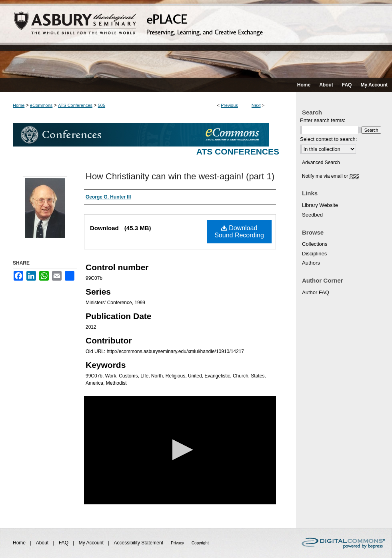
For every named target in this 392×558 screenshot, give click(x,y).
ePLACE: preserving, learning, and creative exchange (196, 39)
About (43, 543)
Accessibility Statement (139, 543)
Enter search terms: (323, 120)
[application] (180, 450)
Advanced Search (321, 163)
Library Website (320, 205)
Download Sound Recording (239, 232)
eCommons (41, 105)
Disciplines (314, 254)
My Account (92, 543)
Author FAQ (316, 292)
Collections (315, 244)
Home (19, 105)
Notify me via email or (331, 176)
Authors (311, 263)
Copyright (200, 543)
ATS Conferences (75, 105)
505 (102, 105)
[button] (180, 450)
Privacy (178, 543)
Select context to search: (328, 139)
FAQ (64, 543)
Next (256, 105)
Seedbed (312, 215)
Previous (229, 105)
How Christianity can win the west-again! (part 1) (180, 176)
